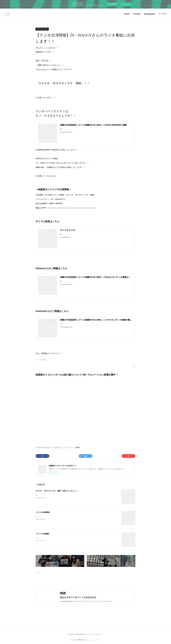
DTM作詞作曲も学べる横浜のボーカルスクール (56, 448)
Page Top (85, 625)
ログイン (126, 4)
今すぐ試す (112, 4)
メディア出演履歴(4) (41, 360)
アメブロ (162, 14)
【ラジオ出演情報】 (43, 512)
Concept (137, 14)
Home (127, 14)
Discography (150, 14)
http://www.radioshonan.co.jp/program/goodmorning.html (72, 208)
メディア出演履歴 (42, 534)
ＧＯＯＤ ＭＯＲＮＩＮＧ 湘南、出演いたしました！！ (57, 491)
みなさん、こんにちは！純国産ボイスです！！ (51, 495)
